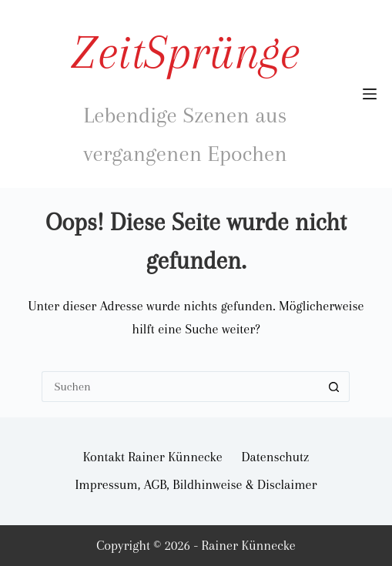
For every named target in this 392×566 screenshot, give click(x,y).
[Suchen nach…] (180, 387)
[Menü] (370, 94)
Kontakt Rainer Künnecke (153, 457)
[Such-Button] (334, 387)
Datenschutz (276, 457)
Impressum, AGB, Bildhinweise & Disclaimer (196, 484)
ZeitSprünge (185, 52)
